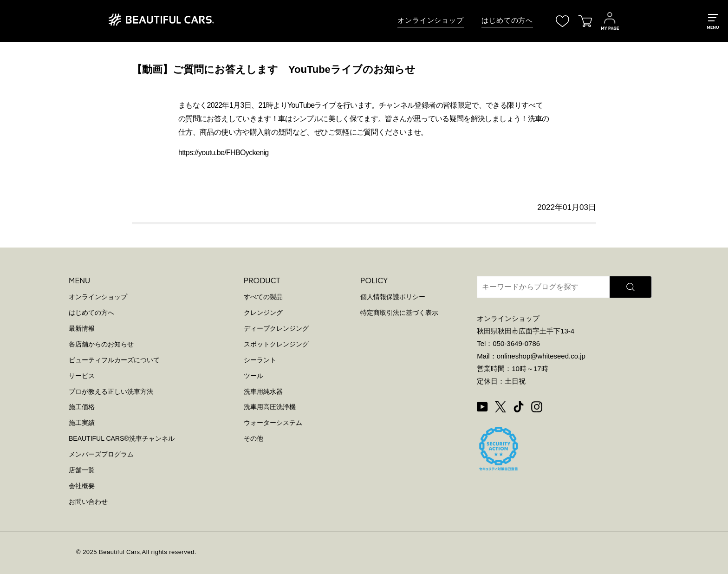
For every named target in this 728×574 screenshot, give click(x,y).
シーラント (260, 360)
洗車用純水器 (263, 391)
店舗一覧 (82, 470)
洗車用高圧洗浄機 (270, 407)
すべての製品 (263, 297)
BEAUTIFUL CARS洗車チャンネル (122, 438)
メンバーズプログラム (101, 454)
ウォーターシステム (273, 423)
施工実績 (82, 423)
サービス (82, 376)
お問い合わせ (88, 502)
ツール (253, 376)
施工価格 (82, 407)
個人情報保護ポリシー (393, 297)
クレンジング (263, 313)
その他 (253, 438)
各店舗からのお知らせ (101, 344)
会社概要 (82, 486)
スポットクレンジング (276, 344)
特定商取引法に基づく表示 (399, 313)
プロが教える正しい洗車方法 (111, 391)
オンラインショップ (431, 20)
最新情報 (82, 328)
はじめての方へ (507, 20)
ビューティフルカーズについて (114, 360)
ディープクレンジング (276, 328)
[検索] (630, 287)
